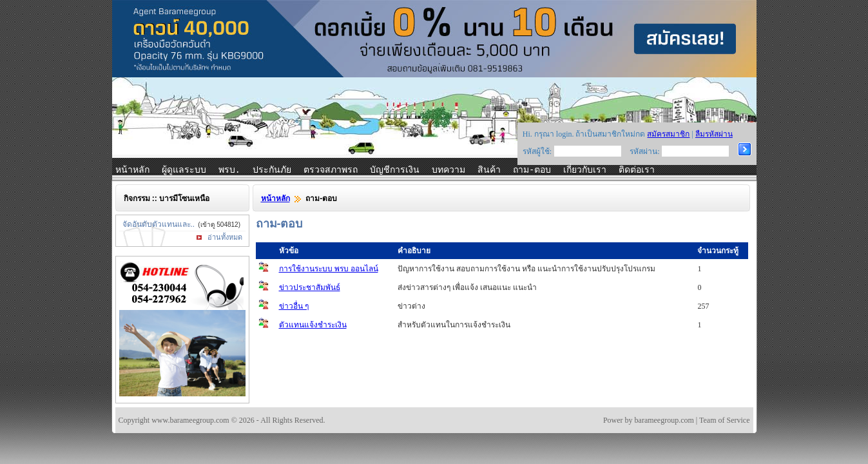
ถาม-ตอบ (532, 170)
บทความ (448, 170)
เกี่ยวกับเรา (585, 170)
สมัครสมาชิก (668, 134)
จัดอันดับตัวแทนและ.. (159, 224)
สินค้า (489, 170)
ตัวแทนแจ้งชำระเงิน (313, 325)
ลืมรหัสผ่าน (714, 134)
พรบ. (229, 170)
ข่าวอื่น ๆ (294, 306)
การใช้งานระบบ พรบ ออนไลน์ (329, 269)
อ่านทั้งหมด (225, 237)
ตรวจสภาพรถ (331, 170)
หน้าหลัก (132, 170)
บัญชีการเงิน (395, 170)
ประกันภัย (272, 170)
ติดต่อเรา (637, 170)
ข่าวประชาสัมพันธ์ (310, 287)
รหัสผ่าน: (644, 151)
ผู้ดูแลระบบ (184, 170)
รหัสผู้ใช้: (537, 151)
